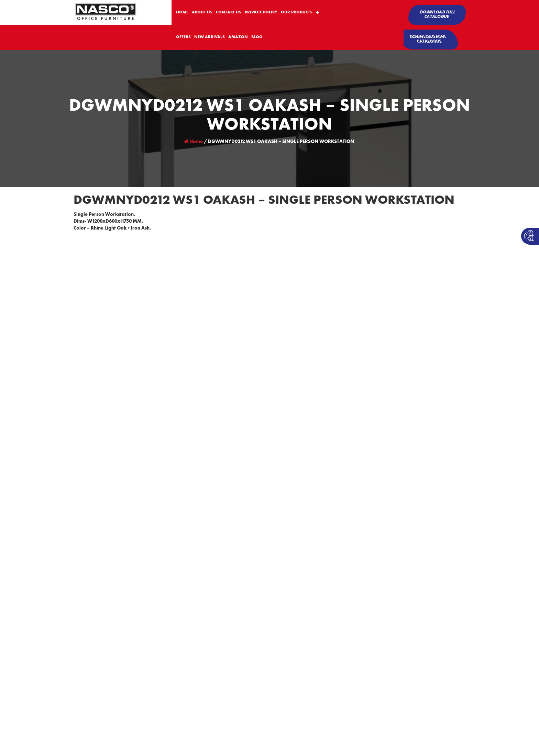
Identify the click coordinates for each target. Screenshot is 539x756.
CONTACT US (229, 12)
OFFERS (183, 37)
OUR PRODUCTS (297, 12)
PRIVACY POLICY (261, 12)
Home (193, 142)
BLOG (257, 37)
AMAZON (238, 37)
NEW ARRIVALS (210, 37)
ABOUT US (202, 12)
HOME (182, 12)
